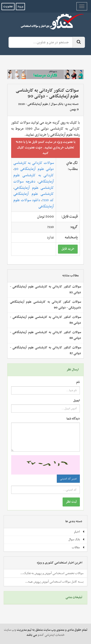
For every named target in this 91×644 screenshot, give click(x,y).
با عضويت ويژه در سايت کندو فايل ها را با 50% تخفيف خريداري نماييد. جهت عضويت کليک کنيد (46, 148)
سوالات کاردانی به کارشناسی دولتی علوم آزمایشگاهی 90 (34, 166)
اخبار (79, 532)
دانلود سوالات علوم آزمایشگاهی (34, 203)
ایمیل (77, 401)
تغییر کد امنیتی (68, 479)
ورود (20, 7)
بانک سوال (57, 104)
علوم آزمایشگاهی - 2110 (33, 104)
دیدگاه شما (73, 419)
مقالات (78, 548)
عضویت (8, 7)
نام (78, 382)
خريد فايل (68, 249)
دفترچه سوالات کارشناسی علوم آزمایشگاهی (34, 185)
